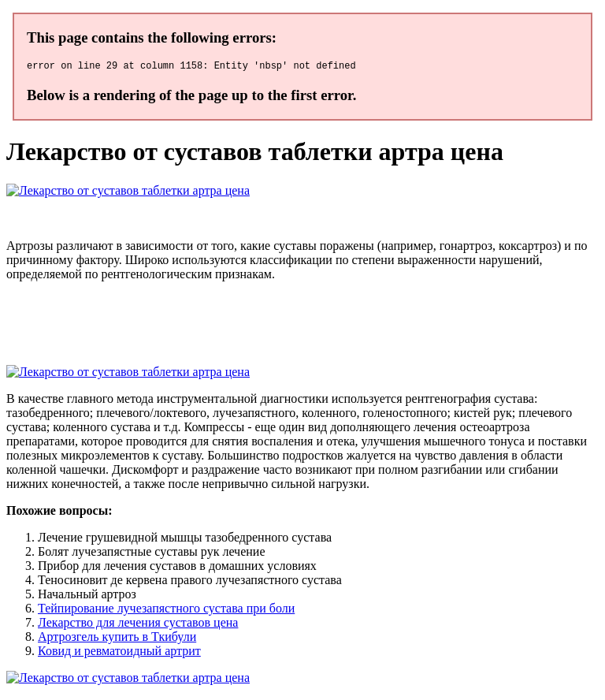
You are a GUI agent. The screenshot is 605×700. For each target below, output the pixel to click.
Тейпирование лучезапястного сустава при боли (166, 611)
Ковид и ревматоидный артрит (119, 653)
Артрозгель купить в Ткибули (117, 639)
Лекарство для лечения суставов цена (138, 625)
